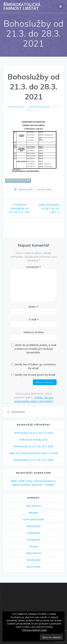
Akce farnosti (33, 506)
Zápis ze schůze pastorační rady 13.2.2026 (34, 453)
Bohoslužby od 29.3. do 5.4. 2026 (34, 433)
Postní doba (44, 190)
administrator (16, 106)
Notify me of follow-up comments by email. (35, 366)
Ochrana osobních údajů (34, 630)
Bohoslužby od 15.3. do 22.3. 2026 (34, 460)
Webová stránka (34, 332)
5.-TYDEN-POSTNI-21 (18, 181)
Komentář (33, 267)
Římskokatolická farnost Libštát (22, 6)
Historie (34, 546)
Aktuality (33, 513)
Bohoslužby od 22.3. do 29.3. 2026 (34, 446)
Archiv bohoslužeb (39, 106)
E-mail (34, 319)
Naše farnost (33, 553)
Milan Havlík (18, 481)
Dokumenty (34, 533)
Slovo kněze (34, 567)
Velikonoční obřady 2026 (33, 440)
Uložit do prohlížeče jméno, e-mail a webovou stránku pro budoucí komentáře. (35, 349)
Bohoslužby (26, 190)
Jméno (33, 307)
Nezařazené (33, 560)
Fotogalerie (34, 540)
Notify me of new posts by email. (35, 375)
